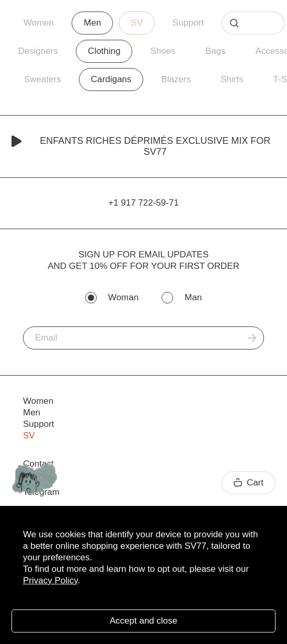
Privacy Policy (50, 580)
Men (92, 23)
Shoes (163, 51)
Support (188, 23)
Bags (216, 51)
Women (39, 23)
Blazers (176, 79)
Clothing (104, 51)
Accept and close (143, 621)
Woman (123, 297)
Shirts (232, 79)
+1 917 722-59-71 (143, 203)
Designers (38, 51)
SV (137, 23)
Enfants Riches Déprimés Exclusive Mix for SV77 (141, 146)
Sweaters (43, 79)
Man (193, 297)
